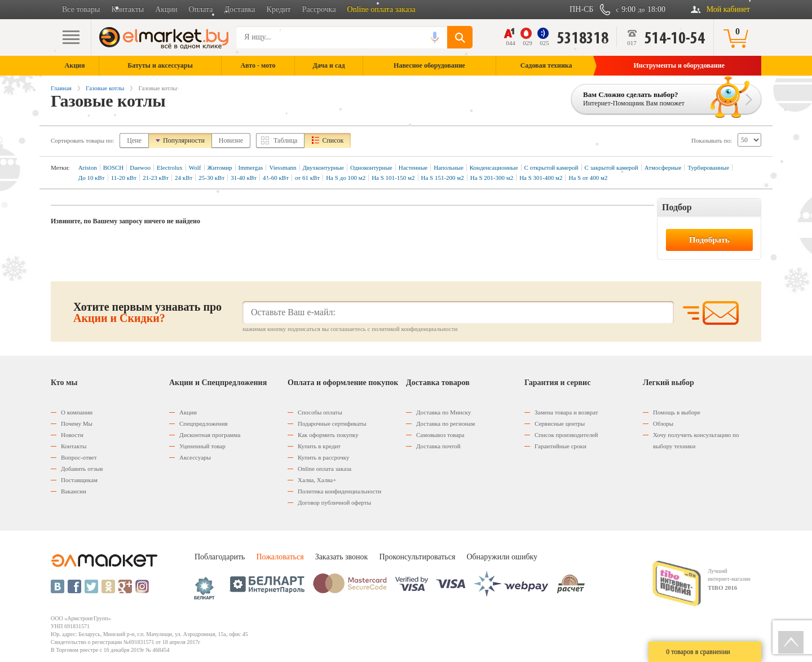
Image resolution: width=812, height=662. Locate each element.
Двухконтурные (323, 167)
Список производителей (566, 435)
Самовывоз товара (440, 435)
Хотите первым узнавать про (147, 312)
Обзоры (663, 423)
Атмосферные (663, 167)
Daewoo (140, 167)
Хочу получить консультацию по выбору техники (696, 440)
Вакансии (74, 491)
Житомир (220, 167)
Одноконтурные (371, 167)
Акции (166, 9)
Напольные (449, 167)
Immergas (251, 167)
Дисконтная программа (210, 435)
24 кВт (184, 178)
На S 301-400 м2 (541, 178)
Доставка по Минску (443, 412)
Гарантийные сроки (561, 446)
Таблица (285, 140)
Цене (134, 140)
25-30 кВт (211, 178)
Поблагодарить (220, 557)
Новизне (231, 140)
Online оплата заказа (381, 9)
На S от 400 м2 (588, 178)
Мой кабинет (728, 9)
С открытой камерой (551, 167)
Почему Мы (77, 423)
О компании (77, 412)
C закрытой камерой (612, 167)
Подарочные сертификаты (332, 423)
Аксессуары (195, 457)
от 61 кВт (307, 178)
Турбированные (708, 167)
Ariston (88, 167)
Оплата (201, 9)
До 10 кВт (92, 178)
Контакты (127, 9)
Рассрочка (319, 9)
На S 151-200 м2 (443, 178)
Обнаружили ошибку (502, 557)
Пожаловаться (280, 557)
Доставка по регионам (445, 423)
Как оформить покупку (328, 435)
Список (333, 140)
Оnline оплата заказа (325, 469)
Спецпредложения (204, 423)
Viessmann (283, 167)
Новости (72, 435)
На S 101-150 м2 (393, 178)
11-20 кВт (124, 178)
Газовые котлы (105, 88)
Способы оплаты (320, 412)
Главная (61, 88)
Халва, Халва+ (317, 480)
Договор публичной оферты (334, 502)
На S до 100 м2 (346, 178)
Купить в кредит (319, 446)
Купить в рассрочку (323, 457)
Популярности (184, 140)
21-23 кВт (156, 178)
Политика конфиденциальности (339, 491)
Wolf (195, 167)
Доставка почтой (438, 446)
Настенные (413, 167)
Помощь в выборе (677, 412)
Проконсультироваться (417, 557)
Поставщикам (79, 480)
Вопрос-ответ (79, 457)
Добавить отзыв (82, 469)
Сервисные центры (560, 423)
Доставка (240, 9)
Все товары (81, 9)
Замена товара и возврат (566, 412)
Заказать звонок (342, 557)
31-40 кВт (244, 178)
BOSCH (114, 167)
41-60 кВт (276, 178)
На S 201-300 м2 (492, 178)
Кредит (279, 9)
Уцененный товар (202, 446)
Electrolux (170, 167)
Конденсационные (494, 167)
